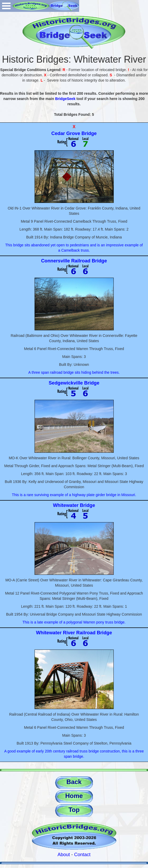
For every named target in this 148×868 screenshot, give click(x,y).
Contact (82, 855)
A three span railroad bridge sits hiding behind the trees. (74, 372)
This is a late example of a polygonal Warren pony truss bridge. (74, 622)
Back (74, 782)
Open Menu (6, 6)
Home (74, 796)
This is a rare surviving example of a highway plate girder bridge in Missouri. (74, 495)
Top (74, 810)
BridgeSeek (65, 99)
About (64, 855)
